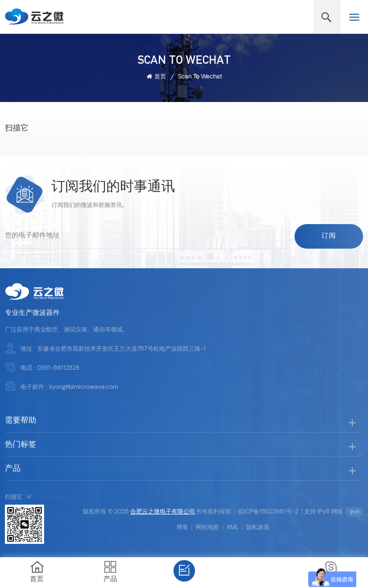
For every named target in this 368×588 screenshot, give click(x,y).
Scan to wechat (200, 77)
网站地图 (207, 528)
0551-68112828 (58, 368)
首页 (156, 77)
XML (233, 528)
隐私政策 (258, 528)
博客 (182, 528)
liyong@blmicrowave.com (84, 387)
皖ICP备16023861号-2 (268, 512)
